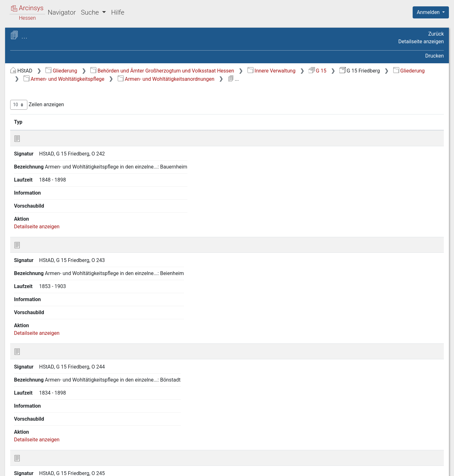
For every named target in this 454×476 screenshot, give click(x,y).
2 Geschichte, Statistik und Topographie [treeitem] (52, 92)
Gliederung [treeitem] (28, 74)
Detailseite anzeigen (421, 41)
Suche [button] (91, 12)
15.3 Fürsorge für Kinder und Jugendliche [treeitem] (60, 279)
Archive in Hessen (35, 36)
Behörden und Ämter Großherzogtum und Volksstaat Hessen (269, 71)
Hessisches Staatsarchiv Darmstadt (62, 43)
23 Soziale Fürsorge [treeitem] (44, 415)
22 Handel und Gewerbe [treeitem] (49, 407)
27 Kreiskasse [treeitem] (38, 446)
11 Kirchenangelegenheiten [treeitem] (53, 183)
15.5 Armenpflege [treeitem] (48, 306)
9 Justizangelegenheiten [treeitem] (49, 167)
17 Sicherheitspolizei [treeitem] (45, 322)
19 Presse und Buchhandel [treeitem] (52, 368)
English (15, 463)
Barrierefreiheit (386, 467)
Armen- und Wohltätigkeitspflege (269, 79)
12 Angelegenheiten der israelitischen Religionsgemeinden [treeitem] (56, 194)
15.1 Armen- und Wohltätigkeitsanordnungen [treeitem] (55, 240)
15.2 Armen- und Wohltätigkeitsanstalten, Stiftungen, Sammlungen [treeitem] (63, 260)
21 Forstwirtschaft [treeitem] (43, 399)
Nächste (408, 402)
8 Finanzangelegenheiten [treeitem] (50, 159)
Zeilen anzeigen (144, 113)
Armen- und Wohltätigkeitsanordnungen (371, 79)
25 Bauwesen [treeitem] (37, 431)
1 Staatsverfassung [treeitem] (44, 81)
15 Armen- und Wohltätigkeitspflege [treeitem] (41, 225)
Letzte (433, 402)
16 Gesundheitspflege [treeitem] (47, 314)
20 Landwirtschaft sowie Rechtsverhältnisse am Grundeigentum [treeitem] (50, 383)
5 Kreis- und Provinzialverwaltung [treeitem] (59, 128)
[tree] (56, 260)
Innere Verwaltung (378, 71)
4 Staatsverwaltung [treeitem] (44, 120)
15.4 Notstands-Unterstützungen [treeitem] (46, 294)
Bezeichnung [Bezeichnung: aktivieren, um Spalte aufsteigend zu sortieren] (207, 130)
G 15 (424, 71)
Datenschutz (337, 467)
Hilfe (118, 12)
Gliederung (168, 71)
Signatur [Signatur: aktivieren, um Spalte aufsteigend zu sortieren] (154, 130)
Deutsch (38, 463)
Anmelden (429, 12)
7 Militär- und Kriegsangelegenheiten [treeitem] (44, 147)
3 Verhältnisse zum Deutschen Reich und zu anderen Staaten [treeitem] (56, 108)
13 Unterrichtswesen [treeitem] (45, 206)
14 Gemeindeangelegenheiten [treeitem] (56, 214)
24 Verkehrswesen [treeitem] (43, 423)
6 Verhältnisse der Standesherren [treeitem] (59, 136)
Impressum (433, 467)
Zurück (436, 34)
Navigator (62, 12)
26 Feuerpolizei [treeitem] (39, 438)
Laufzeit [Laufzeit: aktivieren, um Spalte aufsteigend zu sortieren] (302, 130)
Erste (320, 402)
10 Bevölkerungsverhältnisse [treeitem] (54, 175)
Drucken (435, 56)
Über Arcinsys (290, 467)
